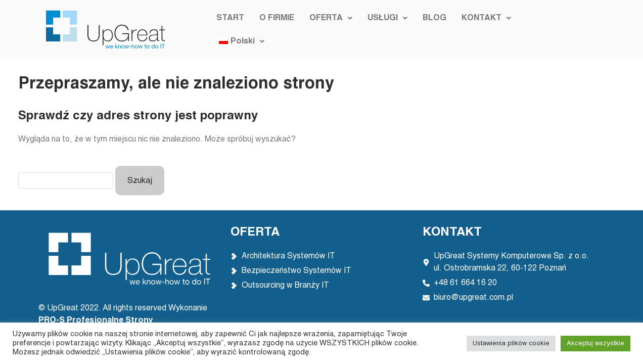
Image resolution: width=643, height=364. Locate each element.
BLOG (433, 30)
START (229, 30)
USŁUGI (386, 30)
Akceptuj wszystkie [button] (595, 344)
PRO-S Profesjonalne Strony (97, 321)
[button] (329, 30)
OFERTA (329, 30)
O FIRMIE (275, 30)
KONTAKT (485, 30)
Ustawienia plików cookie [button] (511, 344)
